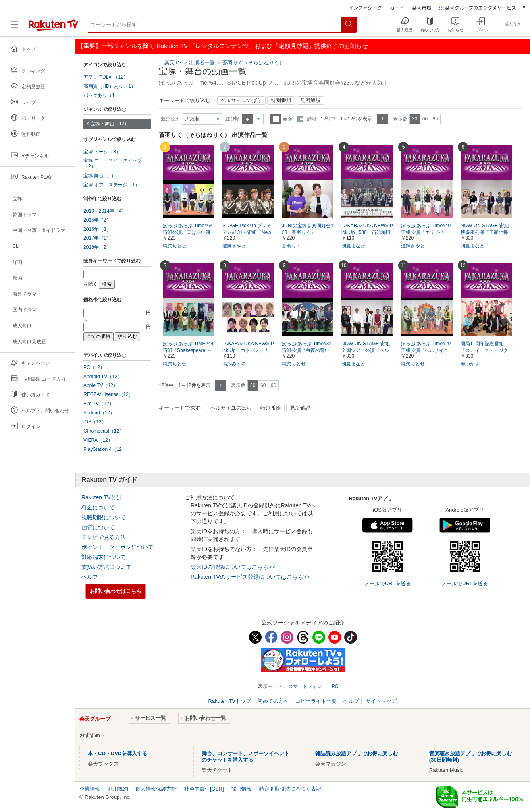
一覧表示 (276, 119)
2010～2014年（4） (105, 211)
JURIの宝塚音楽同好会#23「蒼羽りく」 (308, 229)
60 (425, 119)
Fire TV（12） (99, 404)
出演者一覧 (202, 63)
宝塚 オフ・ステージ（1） (112, 185)
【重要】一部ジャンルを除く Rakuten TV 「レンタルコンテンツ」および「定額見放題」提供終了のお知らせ (223, 46)
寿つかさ (470, 364)
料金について (98, 507)
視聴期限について (104, 517)
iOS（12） (95, 422)
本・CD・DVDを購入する (118, 753)
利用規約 (118, 789)
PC (335, 686)
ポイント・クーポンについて (118, 547)
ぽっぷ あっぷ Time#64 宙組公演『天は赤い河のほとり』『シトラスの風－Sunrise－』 (188, 233)
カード (397, 7)
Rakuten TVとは (102, 497)
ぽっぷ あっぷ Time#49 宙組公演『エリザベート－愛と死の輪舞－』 (426, 232)
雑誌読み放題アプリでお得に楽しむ (357, 753)
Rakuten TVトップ (230, 701)
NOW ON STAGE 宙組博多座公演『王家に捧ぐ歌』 (485, 232)
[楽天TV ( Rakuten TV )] (53, 28)
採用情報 (241, 789)
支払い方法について (106, 567)
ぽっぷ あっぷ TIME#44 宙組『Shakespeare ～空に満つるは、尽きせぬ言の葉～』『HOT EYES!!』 (188, 351)
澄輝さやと (234, 246)
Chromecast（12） (104, 431)
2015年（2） (97, 220)
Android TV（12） (103, 377)
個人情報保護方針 (156, 789)
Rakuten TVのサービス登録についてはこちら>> (250, 577)
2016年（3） (97, 229)
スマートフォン (305, 686)
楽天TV (173, 63)
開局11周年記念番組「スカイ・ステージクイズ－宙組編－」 (484, 350)
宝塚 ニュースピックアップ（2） (113, 163)
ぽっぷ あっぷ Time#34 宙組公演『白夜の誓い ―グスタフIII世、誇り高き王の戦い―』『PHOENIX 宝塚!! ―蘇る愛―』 (307, 351)
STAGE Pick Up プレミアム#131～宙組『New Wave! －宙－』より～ (247, 232)
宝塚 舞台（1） (100, 176)
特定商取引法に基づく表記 (290, 789)
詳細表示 (300, 119)
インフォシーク (365, 7)
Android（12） (99, 413)
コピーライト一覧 (316, 701)
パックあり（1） (101, 95)
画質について (98, 527)
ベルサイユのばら (241, 101)
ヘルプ (90, 577)
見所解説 (310, 101)
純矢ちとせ (175, 246)
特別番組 (281, 101)
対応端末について (104, 557)
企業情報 (90, 789)
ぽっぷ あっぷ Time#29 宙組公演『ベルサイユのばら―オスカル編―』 (426, 351)
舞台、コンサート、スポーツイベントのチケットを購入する (246, 757)
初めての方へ (273, 701)
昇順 (247, 119)
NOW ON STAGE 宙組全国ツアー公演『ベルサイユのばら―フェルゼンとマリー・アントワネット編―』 (366, 351)
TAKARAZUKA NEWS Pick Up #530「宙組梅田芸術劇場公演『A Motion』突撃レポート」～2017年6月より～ (367, 233)
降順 (258, 119)
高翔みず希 (234, 364)
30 (415, 119)
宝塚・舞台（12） (110, 124)
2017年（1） (97, 238)
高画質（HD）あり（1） (110, 86)
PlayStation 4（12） (105, 449)
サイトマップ (381, 701)
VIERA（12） (98, 440)
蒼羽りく (291, 246)
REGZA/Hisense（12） (108, 394)
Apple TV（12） (101, 385)
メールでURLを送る (388, 583)
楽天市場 (422, 7)
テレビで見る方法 (104, 537)
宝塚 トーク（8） (102, 152)
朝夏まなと (353, 246)
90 (435, 119)
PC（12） (94, 367)
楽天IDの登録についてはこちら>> (233, 567)
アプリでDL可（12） (106, 77)
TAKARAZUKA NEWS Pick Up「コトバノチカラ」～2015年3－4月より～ (248, 351)
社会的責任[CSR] (204, 789)
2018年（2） (97, 247)
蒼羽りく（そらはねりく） (253, 63)
